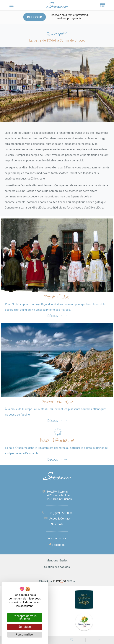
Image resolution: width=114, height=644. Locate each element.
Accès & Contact (57, 518)
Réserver (35, 17)
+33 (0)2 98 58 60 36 (57, 513)
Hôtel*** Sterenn (60, 495)
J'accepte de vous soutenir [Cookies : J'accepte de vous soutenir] (25, 617)
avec (57, 581)
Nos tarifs (57, 524)
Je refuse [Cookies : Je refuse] (25, 627)
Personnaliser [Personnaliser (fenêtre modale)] (25, 634)
